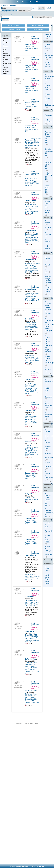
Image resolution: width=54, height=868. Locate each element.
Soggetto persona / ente (48, 487)
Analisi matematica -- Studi (49, 406)
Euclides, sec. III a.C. (32, 142)
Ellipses (48, 258)
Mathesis (48, 370)
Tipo (46, 71)
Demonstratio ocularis (33, 555)
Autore (47, 127)
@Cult (27, 723)
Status (47, 110)
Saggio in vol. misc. (47, 87)
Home (19, 2)
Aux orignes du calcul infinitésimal (37, 140)
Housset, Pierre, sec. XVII (32, 605)
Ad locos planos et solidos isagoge (37, 45)
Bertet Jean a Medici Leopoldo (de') (37, 175)
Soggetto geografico (48, 425)
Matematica (49, 381)
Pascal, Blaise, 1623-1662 (32, 603)
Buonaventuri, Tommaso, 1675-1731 (32, 356)
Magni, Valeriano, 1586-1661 (31, 575)
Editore (47, 253)
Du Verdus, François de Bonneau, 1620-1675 (32, 665)
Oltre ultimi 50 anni (48, 204)
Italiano (47, 223)
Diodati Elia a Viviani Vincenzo (35, 597)
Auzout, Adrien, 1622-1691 (32, 185)
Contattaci (30, 2)
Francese (48, 234)
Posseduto (48, 115)
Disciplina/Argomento (48, 376)
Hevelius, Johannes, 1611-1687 (32, 299)
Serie (46, 298)
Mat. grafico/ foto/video (48, 64)
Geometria (48, 397)
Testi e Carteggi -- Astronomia (49, 527)
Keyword (48, 520)
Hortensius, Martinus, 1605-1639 (32, 641)
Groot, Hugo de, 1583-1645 (31, 638)
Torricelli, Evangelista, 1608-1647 (31, 388)
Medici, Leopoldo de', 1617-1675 (31, 182)
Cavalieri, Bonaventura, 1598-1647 (31, 385)
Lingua (47, 218)
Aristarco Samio (31, 126)
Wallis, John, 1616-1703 (32, 329)
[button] (41, 8)
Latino (49, 228)
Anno (46, 199)
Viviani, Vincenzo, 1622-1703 (31, 209)
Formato (47, 41)
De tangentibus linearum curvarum (37, 518)
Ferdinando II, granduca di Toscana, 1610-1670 (32, 241)
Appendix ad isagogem (33, 87)
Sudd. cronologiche (48, 562)
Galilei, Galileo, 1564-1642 (32, 361)
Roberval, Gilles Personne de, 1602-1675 (31, 49)
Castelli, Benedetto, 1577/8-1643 (31, 423)
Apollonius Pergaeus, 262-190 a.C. (32, 212)
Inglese (47, 241)
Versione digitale (35, 42)
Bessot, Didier (30, 144)
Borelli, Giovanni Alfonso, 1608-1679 (31, 205)
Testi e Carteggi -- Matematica (49, 551)
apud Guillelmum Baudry (49, 290)
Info (24, 2)
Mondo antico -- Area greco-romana (48, 579)
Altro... (51, 196)
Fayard (47, 265)
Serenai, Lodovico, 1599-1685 (32, 670)
